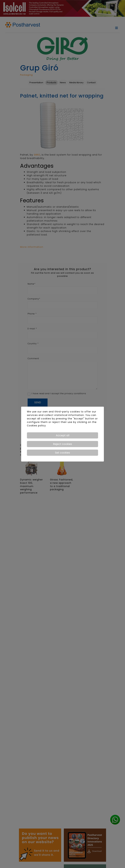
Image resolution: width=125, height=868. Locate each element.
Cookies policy (36, 426)
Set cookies (62, 453)
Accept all (63, 435)
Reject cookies (62, 444)
